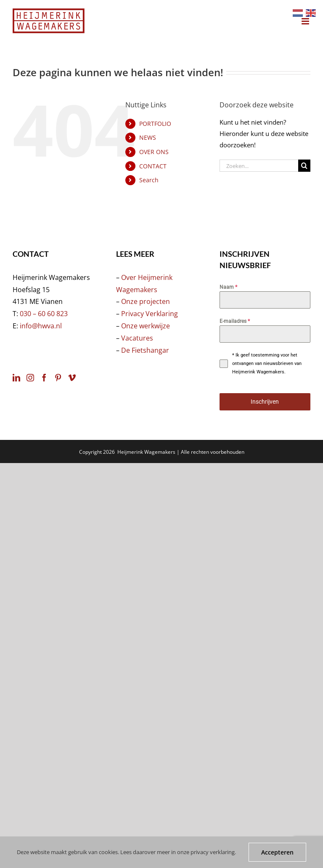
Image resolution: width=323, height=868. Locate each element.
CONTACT (153, 166)
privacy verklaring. (213, 852)
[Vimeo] (72, 378)
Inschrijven (265, 402)
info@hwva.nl (41, 326)
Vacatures (137, 338)
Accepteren (277, 852)
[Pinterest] (58, 378)
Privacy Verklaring (150, 314)
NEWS (148, 137)
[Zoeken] (304, 166)
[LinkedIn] (16, 378)
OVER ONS (154, 152)
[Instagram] (30, 378)
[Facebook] (44, 378)
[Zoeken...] (259, 166)
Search (149, 180)
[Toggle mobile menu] (306, 21)
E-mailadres (235, 321)
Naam (228, 287)
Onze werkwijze (146, 326)
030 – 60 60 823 (44, 314)
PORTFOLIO (155, 124)
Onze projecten (146, 301)
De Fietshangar (145, 350)
